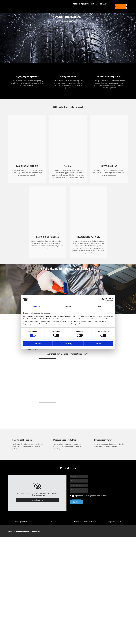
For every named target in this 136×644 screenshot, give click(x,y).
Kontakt (103, 4)
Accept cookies (37, 500)
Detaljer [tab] (68, 306)
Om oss (94, 4)
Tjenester (85, 4)
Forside (76, 4)
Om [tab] (99, 306)
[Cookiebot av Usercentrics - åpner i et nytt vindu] (104, 299)
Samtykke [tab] (37, 306)
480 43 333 (53, 522)
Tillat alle (98, 344)
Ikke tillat (38, 344)
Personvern (36, 532)
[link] (37, 486)
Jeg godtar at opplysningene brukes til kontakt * (91, 496)
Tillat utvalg (68, 344)
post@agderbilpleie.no (23, 522)
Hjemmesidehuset (23, 532)
